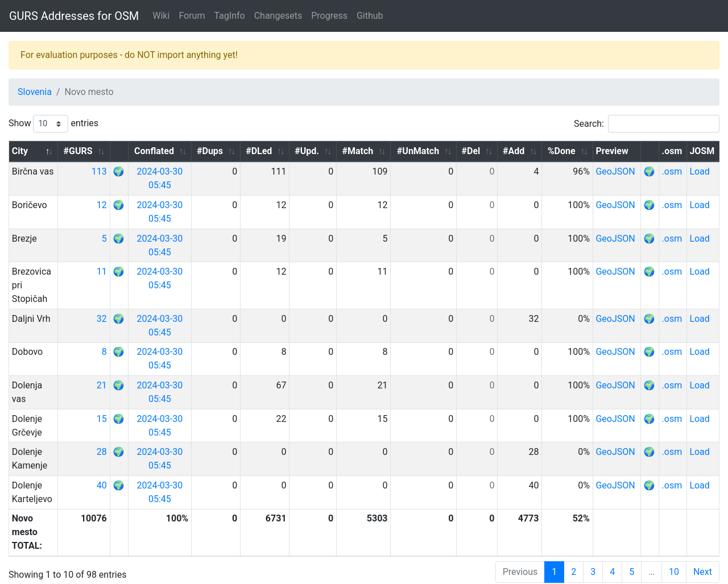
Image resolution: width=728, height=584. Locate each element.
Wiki (161, 16)
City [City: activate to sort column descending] (20, 151)
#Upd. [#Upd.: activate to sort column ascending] (324, 151)
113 (119, 171)
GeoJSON (621, 171)
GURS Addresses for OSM (74, 16)
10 (674, 544)
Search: (647, 124)
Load (701, 171)
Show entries (53, 124)
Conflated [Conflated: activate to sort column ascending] (178, 151)
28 (121, 438)
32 (121, 305)
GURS (45, 575)
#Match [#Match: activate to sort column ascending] (372, 151)
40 (121, 472)
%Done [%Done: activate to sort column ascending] (567, 151)
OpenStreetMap (92, 575)
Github (370, 16)
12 (121, 205)
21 (121, 372)
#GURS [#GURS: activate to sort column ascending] (98, 151)
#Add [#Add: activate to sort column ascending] (522, 151)
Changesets (278, 16)
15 (121, 405)
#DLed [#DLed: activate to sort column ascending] (278, 151)
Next (703, 544)
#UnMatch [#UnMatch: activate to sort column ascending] (429, 151)
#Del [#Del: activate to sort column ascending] (481, 151)
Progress (329, 16)
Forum (192, 16)
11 (121, 272)
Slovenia (35, 92)
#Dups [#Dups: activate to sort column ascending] (231, 151)
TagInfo (229, 16)
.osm (675, 171)
